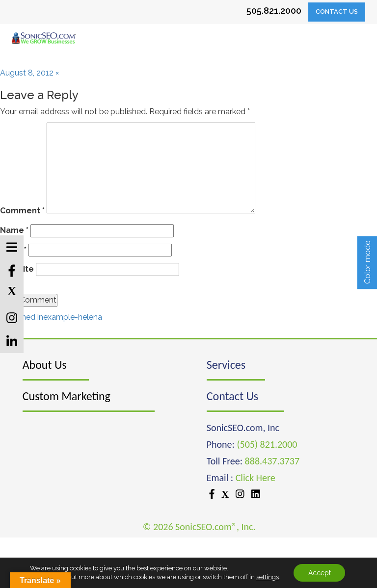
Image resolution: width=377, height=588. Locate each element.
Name (14, 230)
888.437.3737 (272, 461)
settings (267, 577)
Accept (320, 573)
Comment (22, 211)
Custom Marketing (67, 396)
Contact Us (337, 12)
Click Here (256, 478)
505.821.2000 (274, 11)
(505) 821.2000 (267, 444)
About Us (45, 365)
